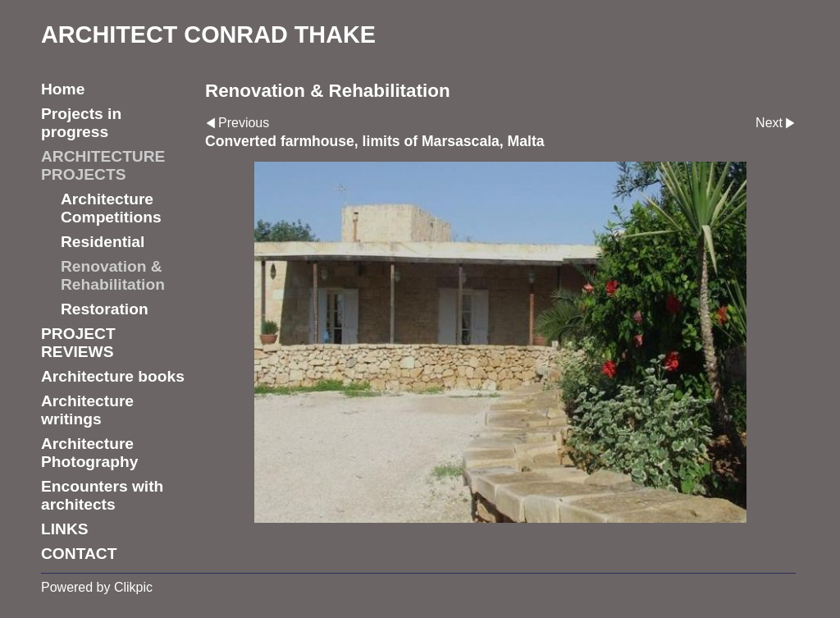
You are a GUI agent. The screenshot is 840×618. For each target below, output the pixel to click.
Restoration (105, 309)
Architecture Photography (89, 453)
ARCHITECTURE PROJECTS (103, 165)
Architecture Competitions (111, 208)
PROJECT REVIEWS (78, 343)
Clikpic (133, 587)
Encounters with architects (102, 495)
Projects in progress (81, 123)
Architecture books (113, 376)
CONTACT (79, 554)
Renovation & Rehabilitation (113, 275)
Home (63, 89)
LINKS (65, 529)
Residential (103, 242)
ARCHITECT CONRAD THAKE (208, 34)
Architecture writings (87, 410)
